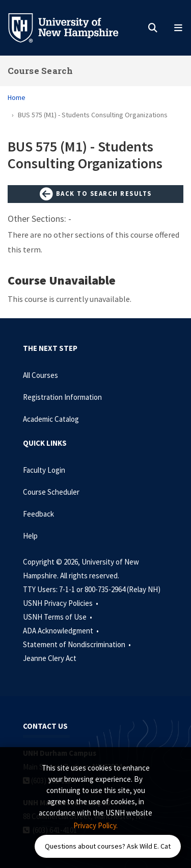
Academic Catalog (51, 419)
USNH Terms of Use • (58, 617)
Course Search (40, 71)
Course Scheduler (51, 492)
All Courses (40, 375)
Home (17, 97)
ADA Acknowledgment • (62, 631)
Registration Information (62, 397)
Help (30, 536)
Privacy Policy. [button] (95, 825)
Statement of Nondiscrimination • (78, 644)
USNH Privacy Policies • (61, 603)
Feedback (38, 514)
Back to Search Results (96, 194)
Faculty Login (44, 470)
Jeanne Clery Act (50, 658)
